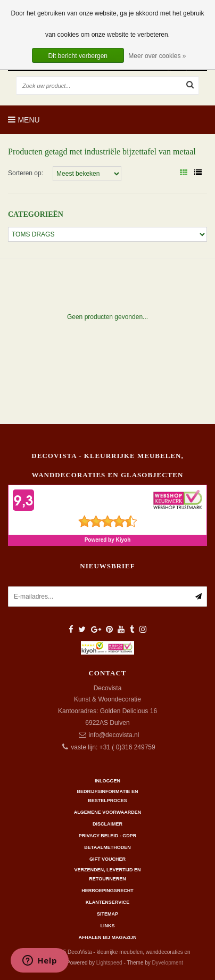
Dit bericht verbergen (78, 56)
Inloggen (107, 781)
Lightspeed (109, 963)
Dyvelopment (168, 963)
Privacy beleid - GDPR (108, 836)
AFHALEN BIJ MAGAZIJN (107, 937)
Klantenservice (107, 902)
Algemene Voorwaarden (107, 812)
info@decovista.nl (114, 735)
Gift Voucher (107, 859)
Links (108, 926)
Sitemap (107, 914)
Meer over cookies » (157, 56)
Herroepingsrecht (107, 891)
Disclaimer (107, 824)
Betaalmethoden (107, 847)
